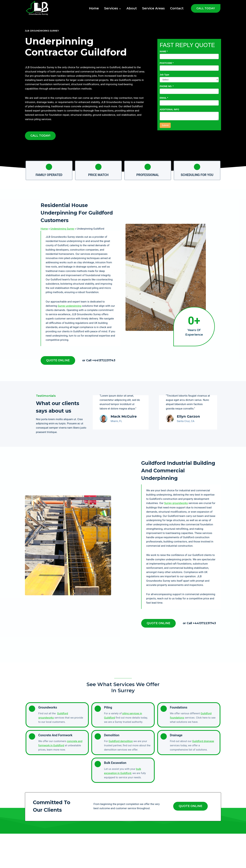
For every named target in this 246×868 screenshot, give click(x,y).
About (132, 8)
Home (94, 8)
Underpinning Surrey (62, 229)
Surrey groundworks (176, 503)
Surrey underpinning (70, 306)
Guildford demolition (121, 741)
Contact (177, 8)
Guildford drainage (203, 741)
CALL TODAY (206, 8)
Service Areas (153, 8)
